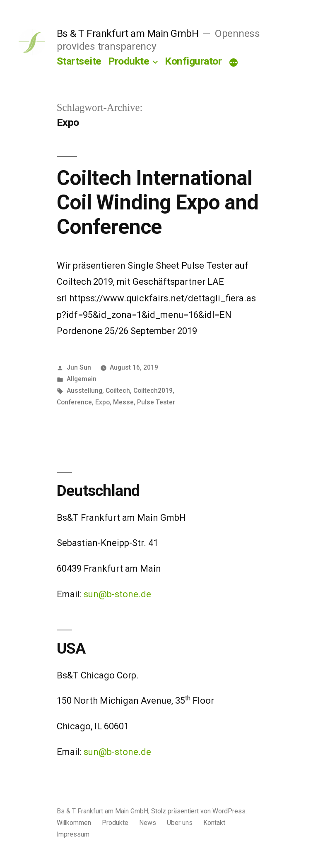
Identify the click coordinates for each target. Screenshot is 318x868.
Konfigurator (193, 61)
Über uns (180, 823)
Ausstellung (84, 391)
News (148, 823)
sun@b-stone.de (117, 594)
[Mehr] (234, 63)
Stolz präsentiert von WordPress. (199, 811)
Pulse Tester (156, 402)
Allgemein (82, 379)
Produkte (129, 61)
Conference (74, 402)
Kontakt (214, 823)
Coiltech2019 (153, 391)
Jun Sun (79, 367)
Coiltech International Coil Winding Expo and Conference (158, 203)
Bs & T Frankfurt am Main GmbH (128, 33)
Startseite (79, 61)
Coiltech (118, 391)
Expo (102, 402)
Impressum (73, 834)
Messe (123, 402)
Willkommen (74, 823)
